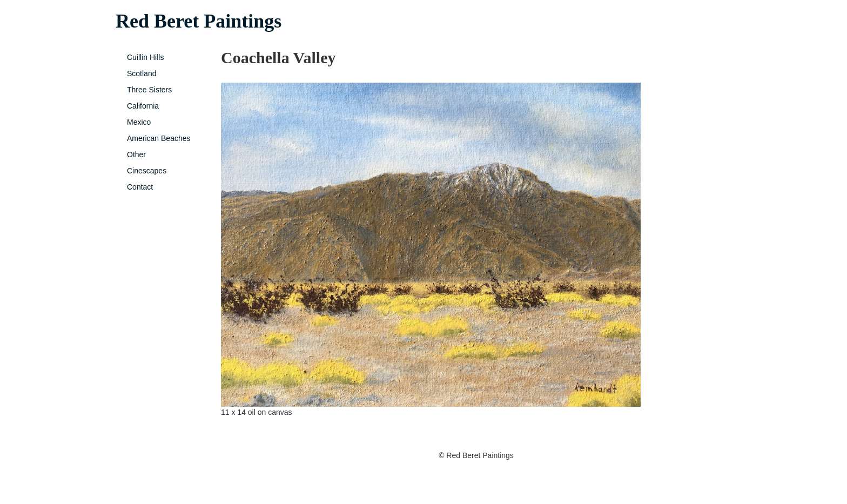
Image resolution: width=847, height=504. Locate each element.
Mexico (139, 122)
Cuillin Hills (145, 57)
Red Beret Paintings (199, 21)
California (143, 106)
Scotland (142, 73)
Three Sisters (149, 90)
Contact (140, 187)
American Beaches (159, 138)
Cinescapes (147, 171)
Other (136, 154)
